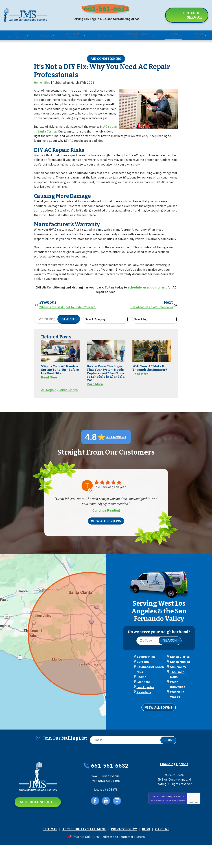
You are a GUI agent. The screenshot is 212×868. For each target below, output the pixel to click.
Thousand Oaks (179, 709)
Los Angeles (144, 719)
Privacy (191, 830)
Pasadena (176, 688)
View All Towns (159, 731)
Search (69, 340)
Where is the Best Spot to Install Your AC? (70, 327)
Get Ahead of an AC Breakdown (149, 327)
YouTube (106, 826)
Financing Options (174, 787)
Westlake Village (181, 720)
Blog (47, 83)
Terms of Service (176, 828)
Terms (196, 830)
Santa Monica (178, 699)
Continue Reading (106, 544)
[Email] (132, 763)
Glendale (142, 714)
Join (169, 763)
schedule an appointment (153, 306)
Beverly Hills (145, 688)
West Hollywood (180, 714)
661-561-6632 (109, 9)
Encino (141, 709)
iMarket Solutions (83, 860)
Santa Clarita (68, 424)
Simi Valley (177, 704)
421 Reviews (116, 471)
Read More (49, 407)
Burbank (142, 693)
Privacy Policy (164, 828)
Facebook (95, 826)
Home (38, 83)
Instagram (118, 826)
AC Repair (49, 424)
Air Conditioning (106, 56)
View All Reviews (106, 554)
